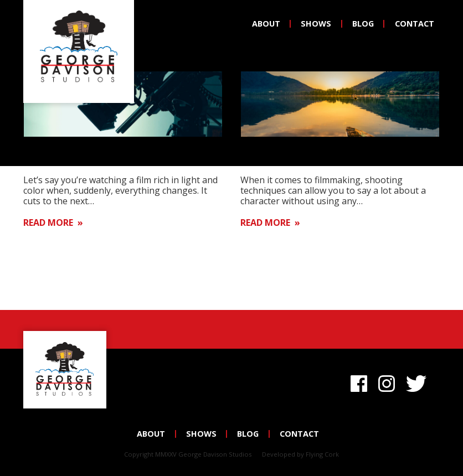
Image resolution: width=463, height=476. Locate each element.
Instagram (387, 382)
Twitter (418, 382)
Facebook (359, 382)
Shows (316, 24)
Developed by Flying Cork (300, 454)
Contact (415, 24)
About (266, 24)
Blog (363, 24)
